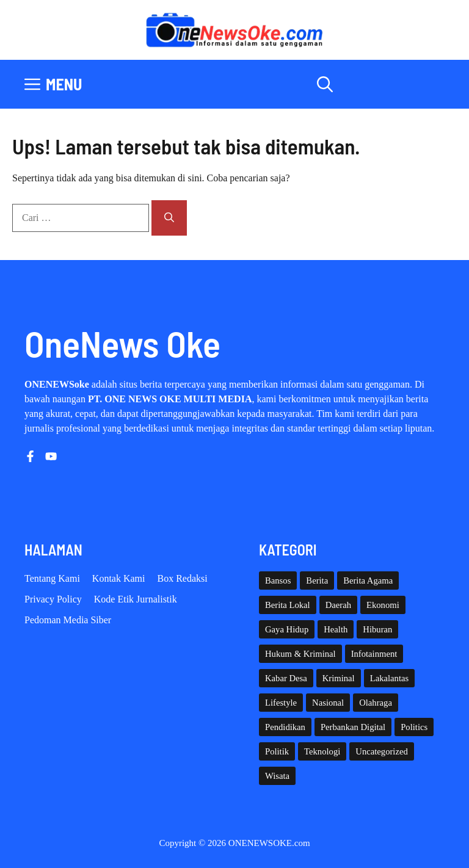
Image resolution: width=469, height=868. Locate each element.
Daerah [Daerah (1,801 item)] (338, 605)
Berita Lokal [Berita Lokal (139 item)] (288, 605)
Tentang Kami (52, 578)
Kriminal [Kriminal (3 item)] (339, 678)
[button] (325, 84)
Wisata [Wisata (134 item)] (277, 776)
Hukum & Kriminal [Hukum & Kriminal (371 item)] (300, 654)
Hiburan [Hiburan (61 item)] (377, 629)
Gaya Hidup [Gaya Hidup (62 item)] (287, 629)
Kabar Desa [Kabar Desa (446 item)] (286, 678)
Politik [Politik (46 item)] (277, 751)
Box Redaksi (183, 578)
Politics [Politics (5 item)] (414, 727)
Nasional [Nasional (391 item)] (328, 703)
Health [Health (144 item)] (336, 629)
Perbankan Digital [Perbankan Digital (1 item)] (353, 727)
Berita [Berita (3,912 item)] (317, 580)
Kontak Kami (119, 578)
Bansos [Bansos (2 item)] (278, 580)
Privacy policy (53, 599)
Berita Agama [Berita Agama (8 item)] (368, 580)
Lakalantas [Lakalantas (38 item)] (389, 678)
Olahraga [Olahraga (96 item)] (376, 703)
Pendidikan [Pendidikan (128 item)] (285, 727)
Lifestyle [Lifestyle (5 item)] (281, 703)
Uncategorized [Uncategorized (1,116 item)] (381, 751)
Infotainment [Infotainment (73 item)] (374, 654)
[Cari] (169, 218)
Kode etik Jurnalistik (136, 599)
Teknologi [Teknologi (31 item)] (322, 751)
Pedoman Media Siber (68, 620)
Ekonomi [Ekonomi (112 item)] (383, 605)
